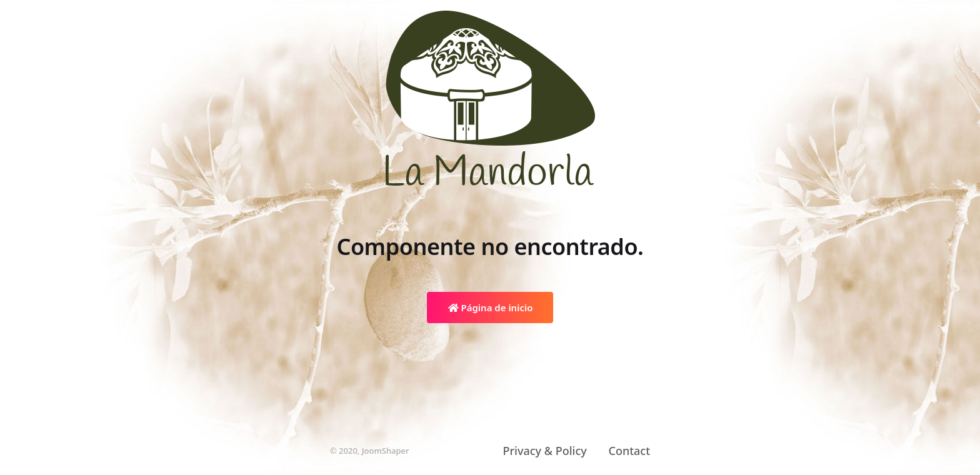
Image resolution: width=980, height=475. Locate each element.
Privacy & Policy (545, 451)
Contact (629, 451)
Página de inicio (491, 307)
